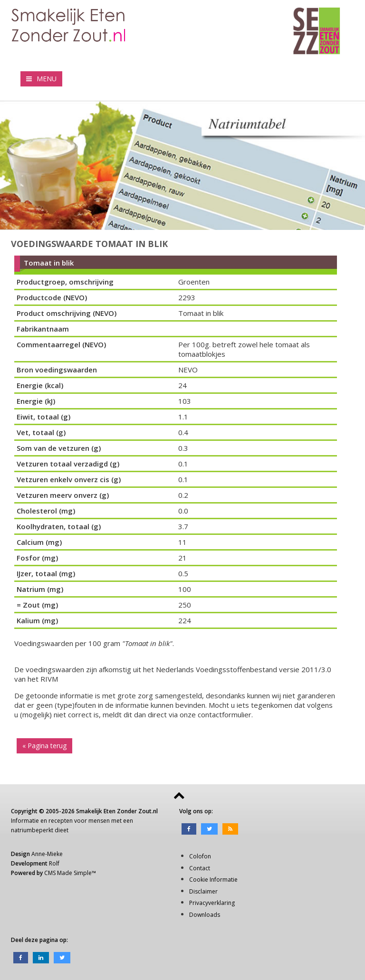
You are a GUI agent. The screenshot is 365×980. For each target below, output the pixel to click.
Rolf (54, 863)
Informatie (25, 821)
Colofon (200, 856)
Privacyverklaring (212, 903)
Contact (200, 868)
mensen (99, 821)
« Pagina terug (44, 746)
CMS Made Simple (68, 873)
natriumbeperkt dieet (40, 830)
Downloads (205, 915)
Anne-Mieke (47, 854)
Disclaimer (203, 891)
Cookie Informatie (213, 880)
